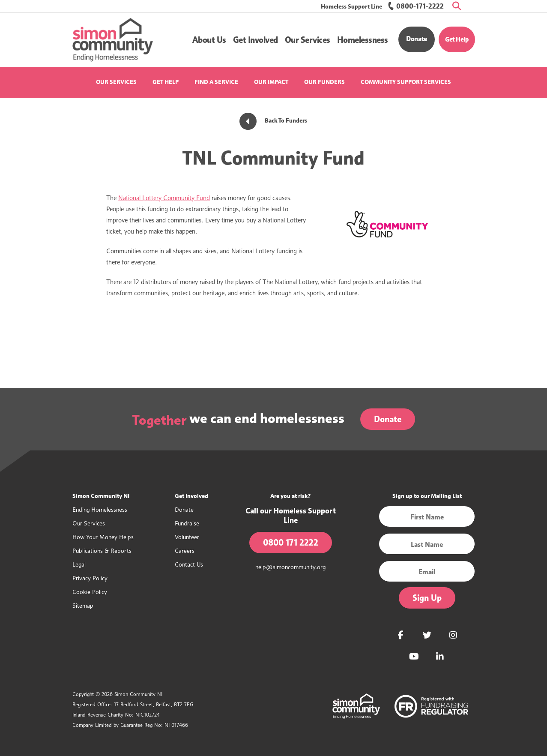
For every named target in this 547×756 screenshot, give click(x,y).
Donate (417, 39)
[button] (209, 40)
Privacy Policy (90, 578)
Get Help (457, 39)
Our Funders (324, 82)
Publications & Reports (102, 550)
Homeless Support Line (351, 6)
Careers (185, 550)
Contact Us (189, 564)
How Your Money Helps (103, 537)
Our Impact (271, 82)
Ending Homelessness (100, 509)
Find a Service (216, 82)
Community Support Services (406, 82)
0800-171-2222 (416, 6)
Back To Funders (273, 121)
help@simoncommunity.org (290, 567)
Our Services (116, 82)
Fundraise (187, 523)
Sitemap (83, 605)
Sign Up (427, 598)
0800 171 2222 (291, 543)
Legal (79, 564)
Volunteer (187, 537)
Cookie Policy (90, 592)
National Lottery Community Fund (164, 198)
